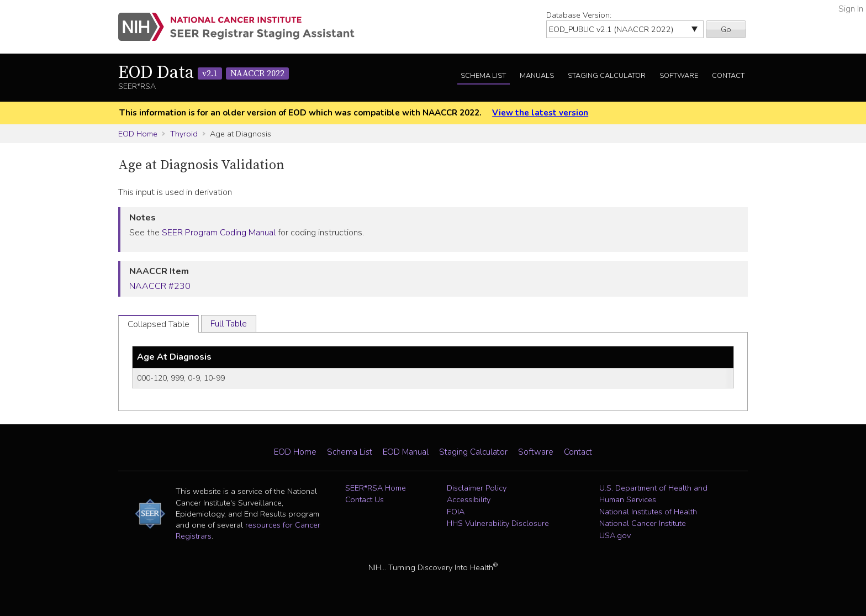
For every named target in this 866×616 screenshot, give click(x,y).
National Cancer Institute (643, 523)
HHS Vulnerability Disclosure (498, 523)
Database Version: (579, 15)
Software (679, 76)
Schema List (483, 76)
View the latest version (540, 113)
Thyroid (184, 134)
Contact (728, 76)
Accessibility (469, 499)
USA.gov (615, 535)
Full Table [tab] (229, 324)
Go (726, 29)
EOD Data (204, 73)
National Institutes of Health (648, 512)
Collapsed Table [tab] (159, 324)
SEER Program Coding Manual (219, 233)
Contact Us (365, 499)
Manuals (537, 76)
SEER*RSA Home (376, 488)
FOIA (456, 512)
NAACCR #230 (160, 286)
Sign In (851, 9)
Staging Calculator (607, 76)
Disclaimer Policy (477, 488)
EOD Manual (406, 452)
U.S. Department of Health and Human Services (653, 494)
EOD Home (138, 134)
